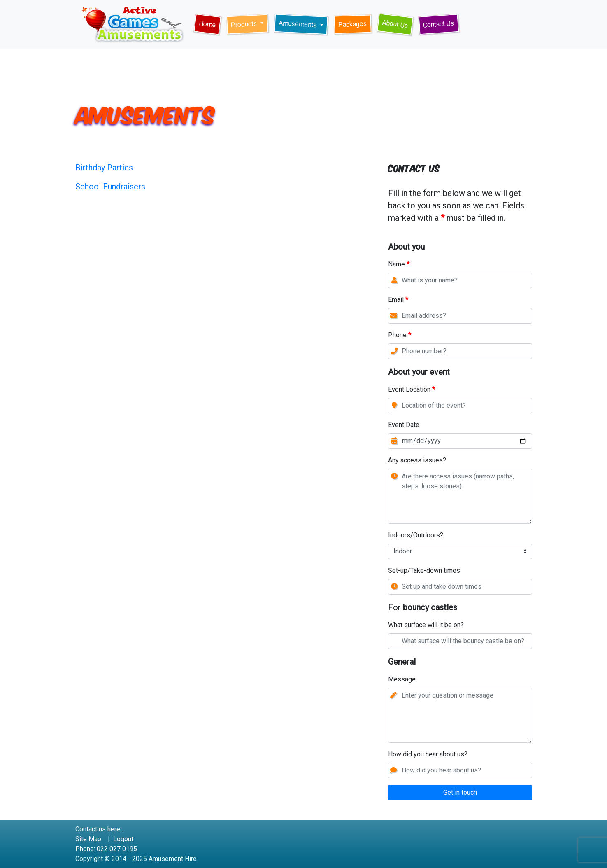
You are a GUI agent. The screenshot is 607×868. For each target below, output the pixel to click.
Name (399, 265)
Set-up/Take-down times (424, 571)
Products (245, 24)
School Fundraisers (110, 187)
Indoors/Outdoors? (416, 536)
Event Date (404, 425)
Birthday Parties (104, 168)
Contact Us (441, 23)
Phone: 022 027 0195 (106, 849)
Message (402, 680)
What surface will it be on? (426, 625)
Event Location (412, 390)
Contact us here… (100, 829)
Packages (355, 23)
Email (398, 300)
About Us (397, 25)
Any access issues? (417, 461)
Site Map (88, 839)
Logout (123, 839)
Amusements (298, 24)
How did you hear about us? (428, 755)
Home (210, 26)
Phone (400, 336)
